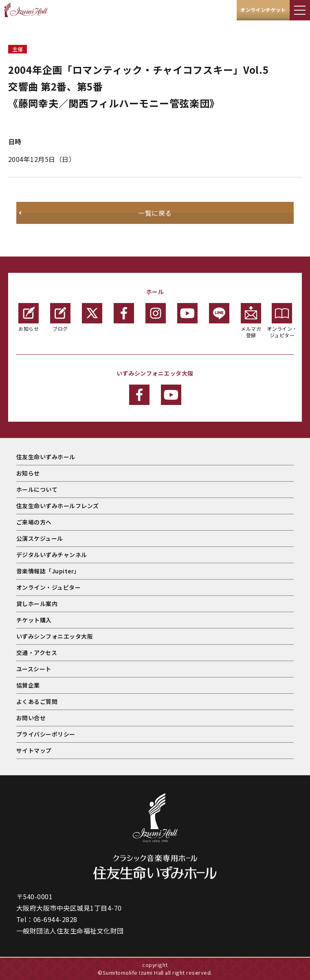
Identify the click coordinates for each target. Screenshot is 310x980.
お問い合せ (31, 718)
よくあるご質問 (37, 701)
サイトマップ (34, 750)
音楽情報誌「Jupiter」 (48, 571)
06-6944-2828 (55, 919)
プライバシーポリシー (46, 734)
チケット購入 (34, 620)
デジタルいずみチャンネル (52, 555)
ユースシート (34, 669)
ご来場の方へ (34, 522)
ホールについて (37, 489)
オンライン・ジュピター (282, 321)
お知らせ (29, 317)
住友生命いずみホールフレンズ (58, 506)
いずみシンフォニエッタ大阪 (55, 636)
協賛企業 (28, 685)
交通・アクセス (37, 653)
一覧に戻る (155, 213)
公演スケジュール (40, 538)
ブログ (60, 317)
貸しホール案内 (37, 604)
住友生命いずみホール (46, 457)
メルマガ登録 (251, 321)
